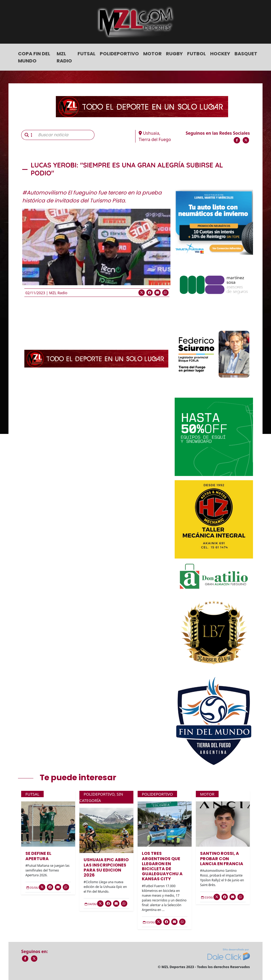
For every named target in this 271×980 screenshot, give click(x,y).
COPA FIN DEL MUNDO (34, 57)
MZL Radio (64, 57)
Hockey (220, 54)
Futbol (197, 54)
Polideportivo (119, 54)
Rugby (174, 54)
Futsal (87, 54)
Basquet (246, 54)
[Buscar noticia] (65, 135)
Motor (152, 54)
